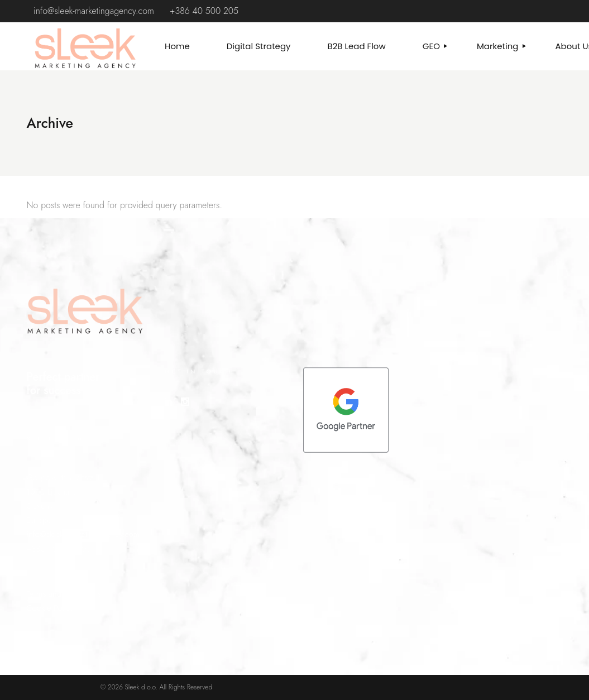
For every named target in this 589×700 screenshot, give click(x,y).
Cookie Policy (51, 608)
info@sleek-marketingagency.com (94, 11)
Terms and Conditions (64, 594)
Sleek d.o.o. (141, 687)
